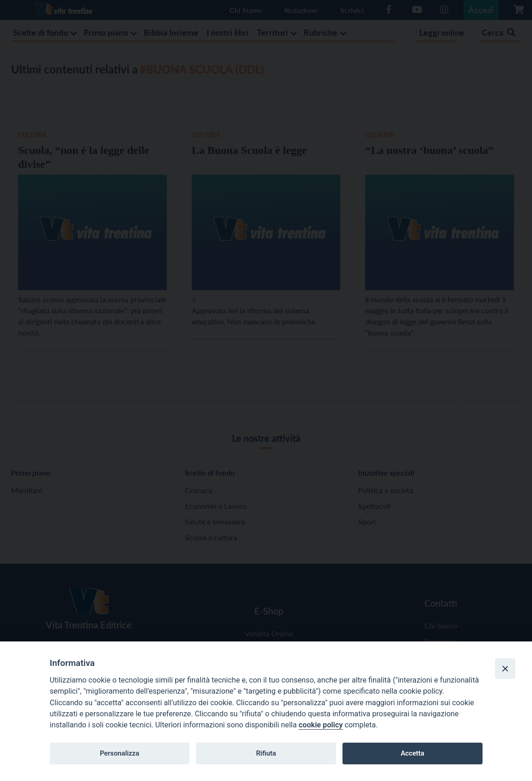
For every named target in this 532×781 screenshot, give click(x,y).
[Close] (505, 668)
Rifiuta (266, 753)
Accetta (413, 753)
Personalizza (119, 753)
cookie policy (321, 725)
